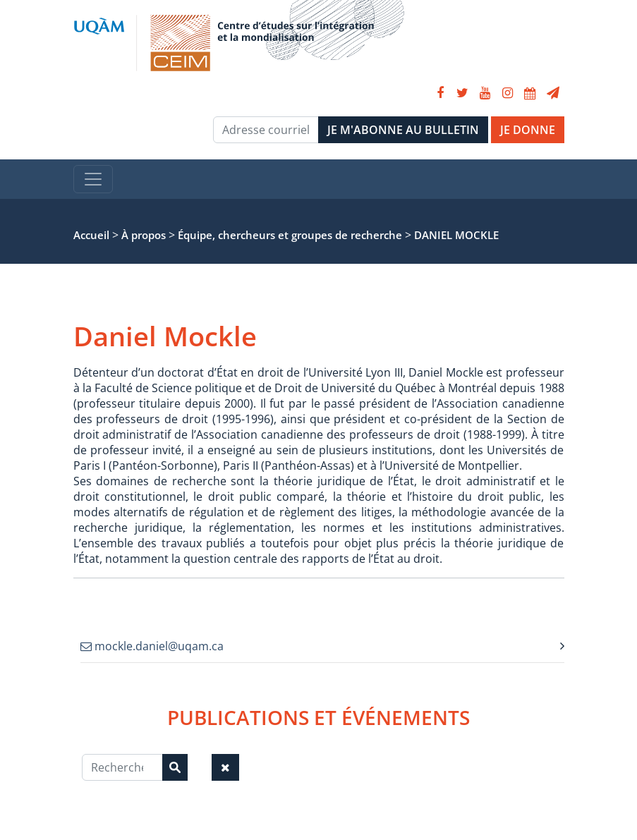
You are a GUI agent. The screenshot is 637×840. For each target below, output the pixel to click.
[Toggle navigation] (93, 179)
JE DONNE (528, 130)
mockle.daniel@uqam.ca (152, 646)
